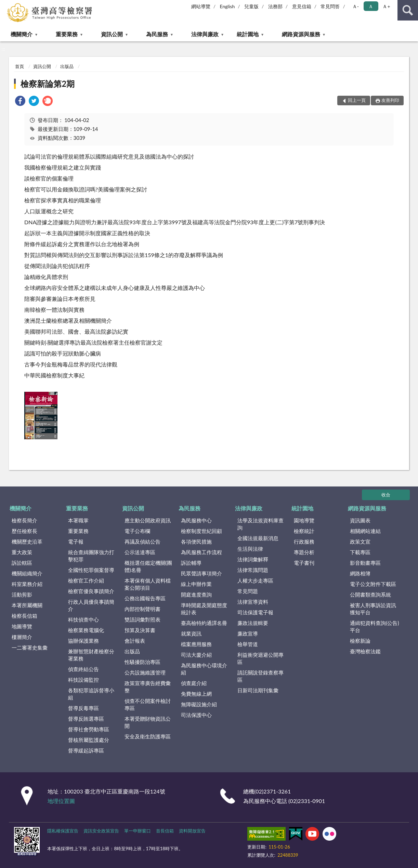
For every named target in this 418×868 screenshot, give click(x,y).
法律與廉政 (205, 34)
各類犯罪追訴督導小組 (91, 694)
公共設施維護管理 (145, 672)
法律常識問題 (253, 570)
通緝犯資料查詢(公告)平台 (374, 626)
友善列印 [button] (390, 100)
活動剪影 (22, 595)
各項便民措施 (196, 542)
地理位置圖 (61, 801)
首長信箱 (165, 831)
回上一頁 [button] (357, 100)
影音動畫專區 (365, 563)
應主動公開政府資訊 (148, 520)
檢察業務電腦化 (86, 630)
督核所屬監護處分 (89, 740)
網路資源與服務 (301, 34)
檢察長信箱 (24, 616)
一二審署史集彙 (30, 647)
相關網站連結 (365, 531)
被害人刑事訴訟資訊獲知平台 (373, 609)
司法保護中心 (196, 715)
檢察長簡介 (24, 520)
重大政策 (22, 552)
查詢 (408, 10)
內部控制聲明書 (142, 609)
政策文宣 (360, 542)
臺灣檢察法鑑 (365, 651)
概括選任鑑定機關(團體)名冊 (148, 566)
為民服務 (157, 34)
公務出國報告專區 (145, 598)
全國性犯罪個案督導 (91, 570)
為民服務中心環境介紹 (204, 669)
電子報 (76, 542)
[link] (20, 102)
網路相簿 (360, 573)
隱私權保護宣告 (63, 831)
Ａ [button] (371, 6)
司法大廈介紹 (196, 655)
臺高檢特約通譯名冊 (204, 623)
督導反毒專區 (83, 708)
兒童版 (251, 6)
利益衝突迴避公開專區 (260, 658)
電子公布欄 (137, 531)
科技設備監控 (83, 680)
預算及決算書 (140, 630)
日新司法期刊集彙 (258, 690)
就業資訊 (191, 633)
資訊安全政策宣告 (101, 831)
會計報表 (135, 641)
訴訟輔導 (191, 563)
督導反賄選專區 (86, 719)
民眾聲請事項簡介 (201, 573)
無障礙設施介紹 (199, 704)
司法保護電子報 (255, 612)
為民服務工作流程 (201, 552)
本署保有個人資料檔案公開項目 (148, 584)
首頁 (19, 66)
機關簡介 (22, 34)
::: (5, 5)
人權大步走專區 (255, 580)
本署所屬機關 (27, 605)
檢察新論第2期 (48, 84)
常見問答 (330, 6)
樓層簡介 (22, 637)
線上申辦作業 (196, 584)
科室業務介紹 (27, 584)
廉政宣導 (248, 633)
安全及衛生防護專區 (148, 736)
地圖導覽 (22, 626)
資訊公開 (112, 34)
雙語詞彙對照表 (142, 619)
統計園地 (248, 34)
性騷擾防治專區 (142, 662)
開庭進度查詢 (196, 595)
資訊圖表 (360, 520)
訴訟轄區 (22, 563)
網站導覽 (201, 6)
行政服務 (304, 542)
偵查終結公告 (83, 669)
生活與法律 (250, 549)
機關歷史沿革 (27, 542)
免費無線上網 (196, 694)
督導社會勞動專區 (89, 729)
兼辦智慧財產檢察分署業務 (91, 655)
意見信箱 (302, 6)
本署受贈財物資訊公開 (148, 722)
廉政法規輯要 (253, 623)
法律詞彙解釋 (253, 559)
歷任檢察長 (24, 531)
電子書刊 (304, 563)
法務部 (275, 6)
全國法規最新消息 (258, 538)
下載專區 (360, 552)
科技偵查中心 (83, 619)
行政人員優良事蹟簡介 (91, 605)
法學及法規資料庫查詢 (260, 524)
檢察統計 (304, 531)
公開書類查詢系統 (370, 595)
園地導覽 (304, 520)
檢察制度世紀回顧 (201, 531)
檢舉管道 (248, 644)
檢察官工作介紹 (86, 580)
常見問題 (248, 591)
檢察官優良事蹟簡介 (91, 591)
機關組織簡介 (27, 573)
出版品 (67, 66)
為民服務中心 (196, 520)
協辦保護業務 (83, 641)
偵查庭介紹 (194, 683)
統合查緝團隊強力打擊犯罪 (91, 556)
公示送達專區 (140, 552)
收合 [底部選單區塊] (386, 495)
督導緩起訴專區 (86, 750)
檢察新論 (360, 641)
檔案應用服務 (196, 644)
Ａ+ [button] (386, 6)
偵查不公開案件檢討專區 (148, 704)
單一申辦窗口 (138, 831)
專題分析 (304, 552)
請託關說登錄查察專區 (260, 676)
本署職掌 (78, 520)
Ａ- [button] (356, 6)
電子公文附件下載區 (373, 584)
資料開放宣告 (192, 831)
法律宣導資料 (253, 602)
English (227, 6)
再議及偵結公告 (142, 542)
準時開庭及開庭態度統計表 (204, 609)
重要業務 (67, 34)
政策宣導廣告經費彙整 (148, 687)
